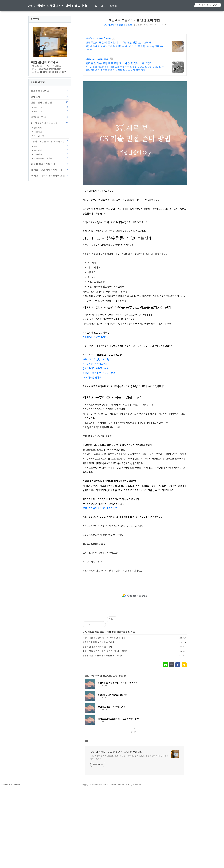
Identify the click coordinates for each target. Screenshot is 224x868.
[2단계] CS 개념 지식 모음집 (50, 208)
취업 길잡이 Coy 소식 (50, 176)
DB (52, 232)
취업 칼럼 (52, 193)
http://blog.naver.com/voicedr (98, 38)
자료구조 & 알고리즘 (52, 244)
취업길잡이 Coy (141, 25)
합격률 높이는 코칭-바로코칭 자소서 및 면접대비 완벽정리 (119, 63)
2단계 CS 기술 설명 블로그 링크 (97, 399)
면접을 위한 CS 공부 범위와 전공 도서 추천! (102, 735)
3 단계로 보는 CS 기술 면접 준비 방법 (134, 20)
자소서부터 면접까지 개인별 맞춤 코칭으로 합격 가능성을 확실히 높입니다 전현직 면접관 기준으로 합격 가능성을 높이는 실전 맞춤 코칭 (125, 69)
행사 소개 (50, 182)
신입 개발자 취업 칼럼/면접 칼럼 (118, 25)
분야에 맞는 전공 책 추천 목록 (96, 377)
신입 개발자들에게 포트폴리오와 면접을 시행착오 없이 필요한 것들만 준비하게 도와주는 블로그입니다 (129, 837)
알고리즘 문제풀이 (50, 203)
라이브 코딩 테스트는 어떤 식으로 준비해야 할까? (105, 731)
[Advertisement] (135, 98)
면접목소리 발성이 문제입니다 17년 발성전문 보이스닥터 (118, 43)
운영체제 (52, 213)
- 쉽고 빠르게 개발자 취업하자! (46, 66)
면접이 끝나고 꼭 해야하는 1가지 (97, 727)
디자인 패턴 (52, 221)
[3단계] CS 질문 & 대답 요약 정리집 (50, 227)
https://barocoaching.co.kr (97, 59)
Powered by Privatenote (10, 864)
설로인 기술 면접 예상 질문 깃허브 (99, 413)
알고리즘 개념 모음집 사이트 (95, 408)
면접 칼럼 (111, 712)
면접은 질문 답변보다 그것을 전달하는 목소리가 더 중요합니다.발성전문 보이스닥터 (125, 48)
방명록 (113, 6)
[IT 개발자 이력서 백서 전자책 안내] (50, 261)
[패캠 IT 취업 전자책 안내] (50, 250)
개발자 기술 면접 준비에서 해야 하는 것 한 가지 (104, 718)
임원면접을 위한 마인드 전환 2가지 (98, 722)
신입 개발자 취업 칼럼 (94, 712)
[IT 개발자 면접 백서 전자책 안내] (50, 255)
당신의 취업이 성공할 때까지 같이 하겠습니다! (57, 6)
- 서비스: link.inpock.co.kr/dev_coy (48, 72)
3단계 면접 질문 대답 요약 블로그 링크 (100, 588)
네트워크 (52, 217)
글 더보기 (134, 812)
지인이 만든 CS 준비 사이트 (95, 404)
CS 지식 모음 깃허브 (92, 418)
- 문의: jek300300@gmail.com (46, 69)
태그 (103, 6)
